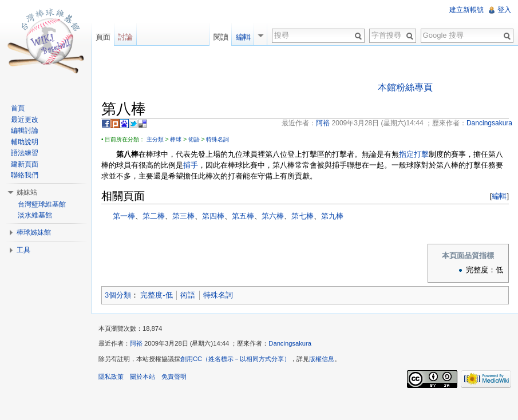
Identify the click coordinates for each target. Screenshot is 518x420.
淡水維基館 (35, 215)
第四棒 (213, 216)
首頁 (18, 108)
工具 (23, 250)
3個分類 (118, 295)
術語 (194, 139)
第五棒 (243, 216)
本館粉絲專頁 (405, 87)
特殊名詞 (218, 139)
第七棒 (303, 216)
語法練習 (25, 153)
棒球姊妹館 (34, 232)
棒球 (176, 139)
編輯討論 (25, 130)
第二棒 (154, 216)
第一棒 (124, 216)
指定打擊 (414, 154)
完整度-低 (156, 295)
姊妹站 (27, 192)
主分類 (155, 139)
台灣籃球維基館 (42, 204)
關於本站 (143, 377)
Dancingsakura (290, 343)
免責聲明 (174, 377)
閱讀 (221, 37)
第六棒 (273, 216)
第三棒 (183, 216)
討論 (125, 37)
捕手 (191, 165)
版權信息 (322, 359)
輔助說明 (25, 142)
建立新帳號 (466, 10)
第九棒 (332, 216)
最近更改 (25, 120)
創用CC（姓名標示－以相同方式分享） (235, 359)
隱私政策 (111, 377)
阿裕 (136, 343)
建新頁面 (25, 164)
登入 (504, 10)
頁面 (103, 37)
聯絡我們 (25, 175)
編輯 (499, 196)
